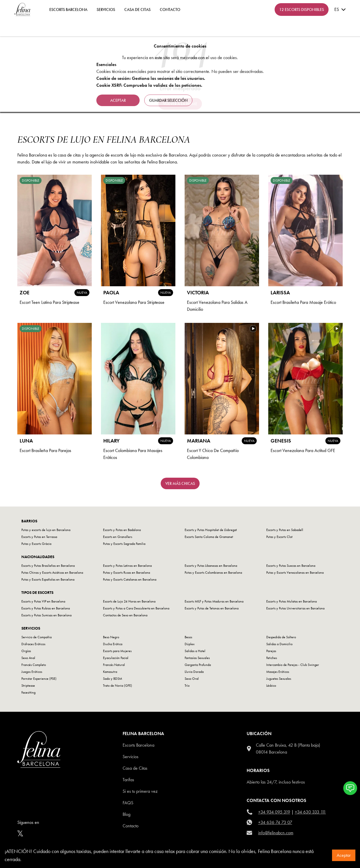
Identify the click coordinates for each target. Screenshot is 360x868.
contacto (170, 10)
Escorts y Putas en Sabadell (285, 530)
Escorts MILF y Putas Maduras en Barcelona (214, 601)
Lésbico (271, 686)
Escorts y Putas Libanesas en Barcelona (211, 566)
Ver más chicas (180, 483)
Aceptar (344, 855)
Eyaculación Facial (116, 658)
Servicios (106, 10)
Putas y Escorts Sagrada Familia (124, 544)
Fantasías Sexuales (197, 658)
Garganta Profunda (198, 665)
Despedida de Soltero (281, 637)
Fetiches (272, 658)
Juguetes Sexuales (279, 679)
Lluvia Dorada (194, 672)
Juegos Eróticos (32, 672)
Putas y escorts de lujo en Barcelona (46, 530)
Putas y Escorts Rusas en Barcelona (126, 573)
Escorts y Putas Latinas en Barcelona (127, 566)
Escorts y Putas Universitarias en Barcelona (295, 608)
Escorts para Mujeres (117, 651)
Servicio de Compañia (36, 637)
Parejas (271, 651)
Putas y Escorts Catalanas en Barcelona (130, 579)
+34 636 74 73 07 (275, 822)
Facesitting (28, 692)
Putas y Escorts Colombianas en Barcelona (213, 573)
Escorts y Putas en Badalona (122, 530)
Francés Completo (34, 665)
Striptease (28, 686)
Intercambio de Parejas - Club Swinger (293, 665)
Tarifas (128, 780)
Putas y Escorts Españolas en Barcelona (48, 579)
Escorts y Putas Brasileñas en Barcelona (48, 566)
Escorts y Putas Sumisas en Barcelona (46, 615)
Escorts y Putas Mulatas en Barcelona (291, 601)
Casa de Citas (137, 10)
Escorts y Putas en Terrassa (39, 537)
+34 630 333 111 (310, 812)
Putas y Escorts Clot (279, 537)
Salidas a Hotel (195, 651)
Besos (188, 637)
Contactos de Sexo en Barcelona (125, 615)
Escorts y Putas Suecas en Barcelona (291, 566)
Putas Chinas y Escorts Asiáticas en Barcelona (52, 573)
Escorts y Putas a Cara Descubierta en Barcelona (136, 608)
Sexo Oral (192, 679)
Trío (187, 686)
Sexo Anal (28, 658)
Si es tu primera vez (140, 791)
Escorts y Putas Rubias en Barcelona (46, 608)
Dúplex (190, 644)
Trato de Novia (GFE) (118, 686)
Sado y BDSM (112, 679)
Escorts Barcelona (138, 745)
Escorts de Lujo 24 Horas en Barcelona (129, 601)
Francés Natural (114, 665)
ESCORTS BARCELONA (68, 10)
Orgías (26, 651)
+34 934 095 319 (274, 812)
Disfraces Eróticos (33, 644)
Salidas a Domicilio (279, 644)
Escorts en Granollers (118, 537)
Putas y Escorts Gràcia (36, 544)
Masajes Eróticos (278, 672)
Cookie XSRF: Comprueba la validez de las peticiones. (149, 85)
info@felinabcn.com (276, 833)
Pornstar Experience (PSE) (39, 679)
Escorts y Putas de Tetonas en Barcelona (212, 608)
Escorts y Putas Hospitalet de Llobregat (211, 530)
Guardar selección (168, 100)
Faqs (128, 803)
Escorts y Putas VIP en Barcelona (43, 601)
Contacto (131, 826)
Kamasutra (110, 672)
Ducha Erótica (113, 644)
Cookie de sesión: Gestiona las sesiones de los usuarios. (151, 78)
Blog (126, 814)
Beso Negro (111, 637)
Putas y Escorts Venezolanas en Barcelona (295, 573)
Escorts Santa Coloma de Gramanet (209, 537)
